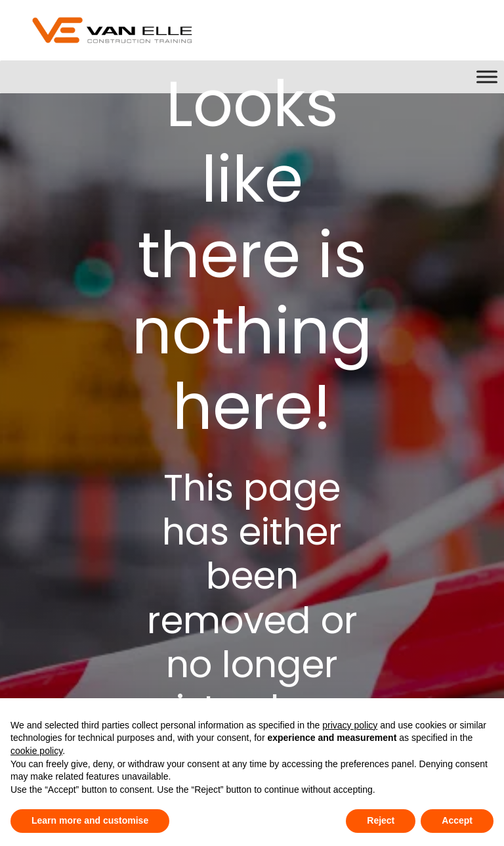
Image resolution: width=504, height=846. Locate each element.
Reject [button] (381, 820)
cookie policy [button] (36, 751)
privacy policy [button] (350, 725)
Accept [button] (457, 820)
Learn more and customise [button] (90, 820)
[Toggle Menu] (487, 77)
